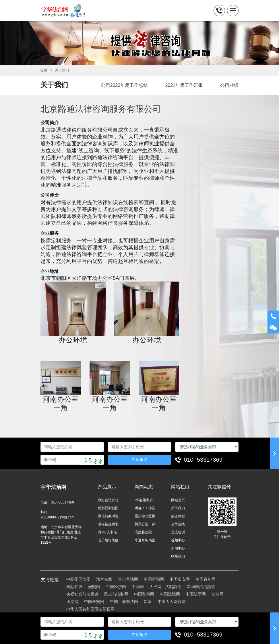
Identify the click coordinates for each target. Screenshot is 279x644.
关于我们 (62, 70)
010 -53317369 (203, 460)
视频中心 (178, 540)
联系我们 (178, 556)
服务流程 (178, 516)
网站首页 (178, 500)
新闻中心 (178, 548)
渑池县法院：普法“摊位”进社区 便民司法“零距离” (147, 532)
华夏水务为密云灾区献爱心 (147, 540)
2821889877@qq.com (57, 517)
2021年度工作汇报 (184, 85)
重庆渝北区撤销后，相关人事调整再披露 (147, 516)
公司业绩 (229, 85)
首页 (44, 70)
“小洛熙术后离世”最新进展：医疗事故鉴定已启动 (147, 500)
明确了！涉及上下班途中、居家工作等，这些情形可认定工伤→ (147, 508)
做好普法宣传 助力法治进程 (111, 500)
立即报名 (139, 460)
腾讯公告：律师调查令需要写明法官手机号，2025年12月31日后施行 (147, 524)
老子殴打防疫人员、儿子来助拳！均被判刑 (111, 540)
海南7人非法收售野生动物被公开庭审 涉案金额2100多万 (111, 532)
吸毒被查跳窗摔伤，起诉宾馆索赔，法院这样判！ (111, 524)
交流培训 (178, 532)
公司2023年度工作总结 (125, 85)
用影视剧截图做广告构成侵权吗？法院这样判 (111, 508)
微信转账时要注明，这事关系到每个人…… (111, 516)
